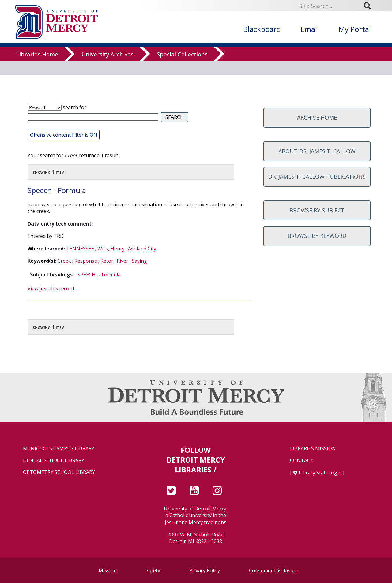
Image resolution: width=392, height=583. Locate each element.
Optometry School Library (59, 472)
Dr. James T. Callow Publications (317, 177)
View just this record (51, 288)
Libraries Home (37, 60)
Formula (111, 275)
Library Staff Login (320, 473)
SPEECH (87, 275)
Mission (108, 570)
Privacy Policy (205, 570)
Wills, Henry (111, 249)
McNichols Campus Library (59, 449)
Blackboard (262, 29)
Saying (139, 261)
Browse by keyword (317, 236)
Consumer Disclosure (274, 570)
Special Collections (182, 60)
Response (86, 261)
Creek (64, 261)
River (123, 261)
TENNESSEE (80, 249)
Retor (107, 261)
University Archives (107, 60)
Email (310, 29)
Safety (153, 570)
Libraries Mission (313, 449)
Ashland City (142, 249)
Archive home (317, 117)
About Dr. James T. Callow (317, 151)
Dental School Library (54, 461)
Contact (302, 461)
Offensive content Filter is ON (64, 135)
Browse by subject (317, 210)
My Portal (355, 29)
